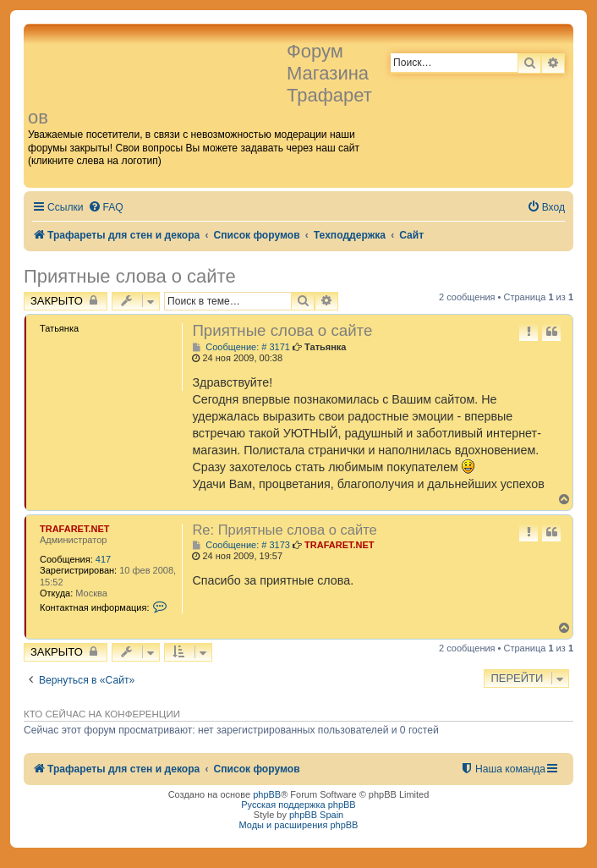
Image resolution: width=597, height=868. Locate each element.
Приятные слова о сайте (130, 276)
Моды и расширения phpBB (299, 825)
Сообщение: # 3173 (241, 545)
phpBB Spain (316, 815)
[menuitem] (106, 208)
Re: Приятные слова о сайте (284, 530)
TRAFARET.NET (75, 529)
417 (103, 559)
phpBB (267, 794)
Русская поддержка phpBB (298, 805)
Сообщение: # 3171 (241, 347)
